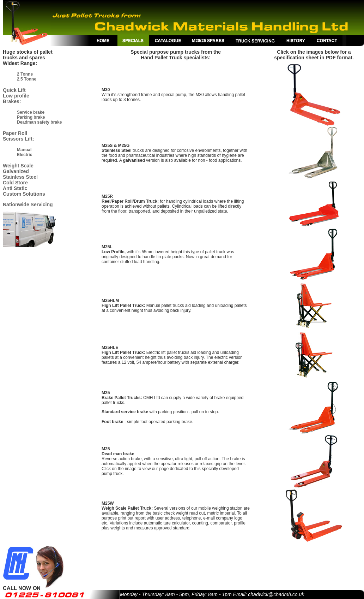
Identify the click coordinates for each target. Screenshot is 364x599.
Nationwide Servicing (28, 204)
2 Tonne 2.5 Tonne (27, 77)
